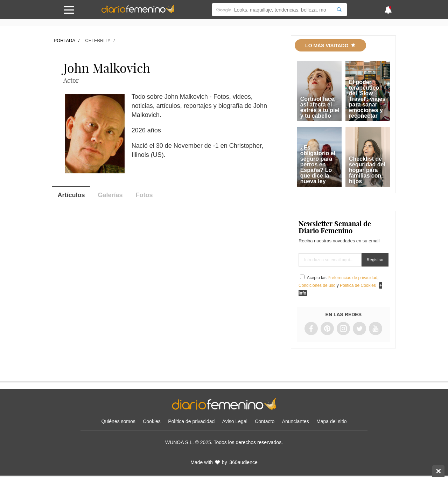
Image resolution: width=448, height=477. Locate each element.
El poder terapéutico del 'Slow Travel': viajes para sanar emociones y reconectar (367, 99)
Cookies (152, 421)
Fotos (144, 195)
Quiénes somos (118, 421)
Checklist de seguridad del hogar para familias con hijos (367, 170)
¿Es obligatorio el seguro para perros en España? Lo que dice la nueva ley (318, 164)
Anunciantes (296, 421)
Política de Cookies (358, 285)
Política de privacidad (191, 421)
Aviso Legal (235, 421)
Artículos (71, 195)
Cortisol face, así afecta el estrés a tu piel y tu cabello (320, 107)
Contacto (265, 421)
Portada (64, 40)
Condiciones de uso (317, 285)
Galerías (110, 195)
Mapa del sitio (331, 421)
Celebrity (98, 40)
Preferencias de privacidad (352, 278)
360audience (244, 462)
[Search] (339, 10)
